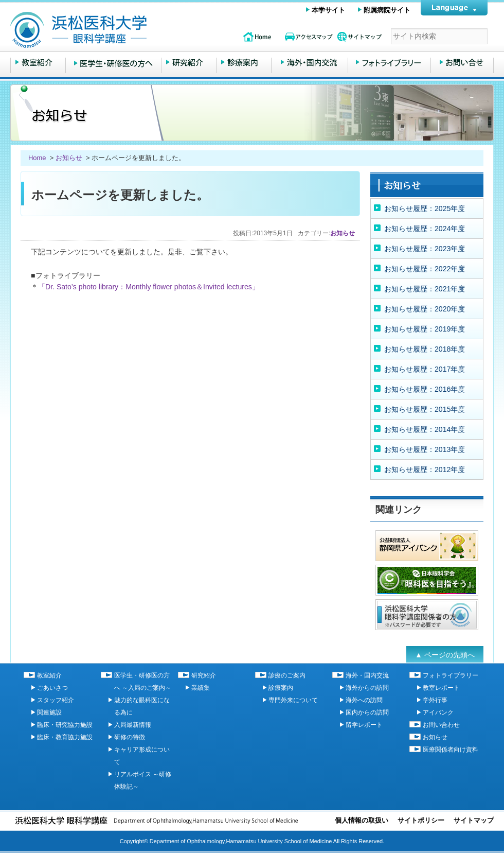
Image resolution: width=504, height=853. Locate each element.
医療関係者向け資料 (451, 750)
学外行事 (435, 700)
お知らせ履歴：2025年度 (425, 208)
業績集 (201, 688)
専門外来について (293, 700)
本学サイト (328, 10)
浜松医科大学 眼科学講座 (118, 30)
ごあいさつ (52, 688)
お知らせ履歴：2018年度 (425, 349)
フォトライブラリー (389, 63)
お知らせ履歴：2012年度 (425, 469)
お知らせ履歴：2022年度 (425, 269)
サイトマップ (360, 37)
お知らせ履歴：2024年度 (425, 229)
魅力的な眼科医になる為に (142, 706)
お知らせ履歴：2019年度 (425, 329)
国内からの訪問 (367, 712)
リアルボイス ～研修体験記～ (143, 780)
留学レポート (364, 725)
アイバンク (438, 712)
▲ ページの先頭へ (445, 655)
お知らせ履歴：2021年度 (425, 289)
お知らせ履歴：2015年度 (425, 409)
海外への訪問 (364, 700)
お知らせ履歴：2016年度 (425, 389)
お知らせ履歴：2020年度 (425, 309)
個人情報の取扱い (362, 820)
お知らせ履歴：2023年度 (425, 249)
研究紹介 (189, 63)
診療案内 (281, 688)
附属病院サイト (387, 10)
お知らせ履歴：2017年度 (425, 369)
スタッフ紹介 (56, 700)
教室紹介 (38, 63)
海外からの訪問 (367, 688)
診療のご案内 (244, 63)
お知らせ (69, 158)
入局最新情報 (133, 725)
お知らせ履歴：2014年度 (425, 429)
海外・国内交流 (310, 63)
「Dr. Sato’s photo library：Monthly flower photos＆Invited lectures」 (149, 287)
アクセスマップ (309, 37)
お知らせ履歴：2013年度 (425, 449)
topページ (257, 37)
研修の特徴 (130, 737)
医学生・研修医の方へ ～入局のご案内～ (113, 63)
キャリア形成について (142, 756)
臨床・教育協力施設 (65, 737)
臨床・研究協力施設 (65, 725)
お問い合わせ (462, 63)
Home (38, 158)
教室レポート (441, 688)
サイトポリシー (421, 820)
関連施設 (49, 712)
